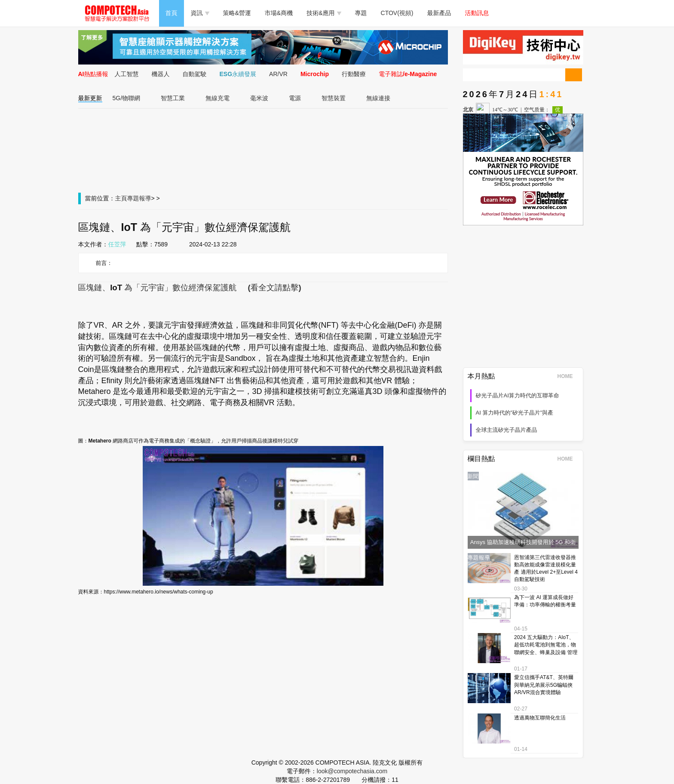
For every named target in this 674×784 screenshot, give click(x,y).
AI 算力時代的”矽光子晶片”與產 (515, 413)
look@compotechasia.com (352, 771)
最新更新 (90, 98)
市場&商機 (279, 13)
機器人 (161, 74)
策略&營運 (237, 13)
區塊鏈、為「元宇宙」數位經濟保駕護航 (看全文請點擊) (190, 287)
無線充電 (218, 98)
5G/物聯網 (127, 98)
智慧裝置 (334, 98)
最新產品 (439, 13)
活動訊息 (477, 13)
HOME (568, 376)
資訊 (200, 13)
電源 (295, 98)
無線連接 (378, 98)
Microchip (315, 74)
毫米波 (259, 98)
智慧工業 (173, 98)
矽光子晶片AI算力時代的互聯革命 (518, 395)
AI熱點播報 (93, 74)
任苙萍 (117, 244)
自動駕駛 (195, 74)
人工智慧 (127, 74)
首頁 (172, 13)
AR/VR (278, 74)
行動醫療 (354, 74)
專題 (361, 13)
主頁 (121, 198)
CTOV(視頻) (397, 13)
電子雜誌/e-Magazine (408, 74)
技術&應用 (324, 13)
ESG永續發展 (238, 74)
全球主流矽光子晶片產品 (507, 430)
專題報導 (139, 198)
